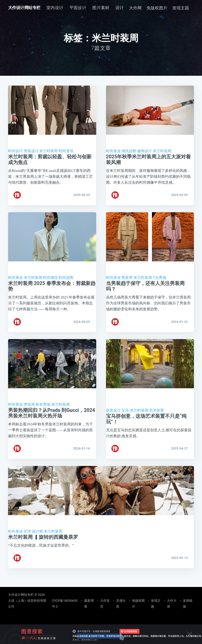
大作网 (135, 8)
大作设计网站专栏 (24, 8)
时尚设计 (15, 151)
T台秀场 (160, 281)
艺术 (27, 540)
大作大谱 (172, 604)
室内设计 (55, 8)
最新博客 (89, 604)
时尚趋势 (66, 281)
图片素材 (101, 8)
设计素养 (124, 8)
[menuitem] (55, 8)
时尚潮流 (50, 281)
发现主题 (181, 8)
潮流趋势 (129, 151)
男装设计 (31, 151)
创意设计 (113, 416)
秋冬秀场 (43, 410)
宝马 (125, 416)
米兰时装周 (48, 151)
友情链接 (188, 604)
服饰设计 (145, 151)
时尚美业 (113, 151)
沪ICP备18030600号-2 (65, 604)
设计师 (37, 540)
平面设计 (78, 8)
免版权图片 (157, 8)
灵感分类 (121, 604)
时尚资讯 (66, 151)
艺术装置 (157, 416)
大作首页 (105, 604)
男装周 (127, 281)
